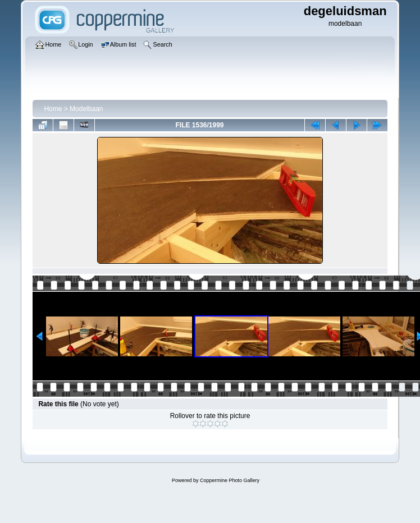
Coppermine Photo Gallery (230, 480)
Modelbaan (86, 109)
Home (53, 109)
